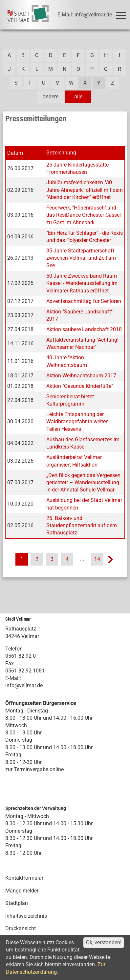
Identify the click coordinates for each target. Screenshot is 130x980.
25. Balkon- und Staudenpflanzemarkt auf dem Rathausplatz (82, 526)
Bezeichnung (61, 153)
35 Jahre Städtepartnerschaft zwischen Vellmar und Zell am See (81, 258)
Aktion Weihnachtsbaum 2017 (81, 376)
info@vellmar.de (24, 685)
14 (97, 559)
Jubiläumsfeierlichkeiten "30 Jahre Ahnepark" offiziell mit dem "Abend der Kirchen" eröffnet (85, 190)
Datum (15, 153)
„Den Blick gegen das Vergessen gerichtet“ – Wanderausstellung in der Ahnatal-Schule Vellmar (83, 483)
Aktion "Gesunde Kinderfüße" (80, 386)
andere (51, 97)
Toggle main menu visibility (122, 12)
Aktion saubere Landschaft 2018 (84, 329)
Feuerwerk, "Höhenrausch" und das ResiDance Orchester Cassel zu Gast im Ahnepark (84, 215)
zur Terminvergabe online (34, 769)
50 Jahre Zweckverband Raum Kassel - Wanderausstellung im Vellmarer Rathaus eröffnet (82, 283)
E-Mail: (13, 678)
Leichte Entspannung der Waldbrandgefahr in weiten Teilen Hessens (77, 422)
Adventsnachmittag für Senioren (84, 301)
